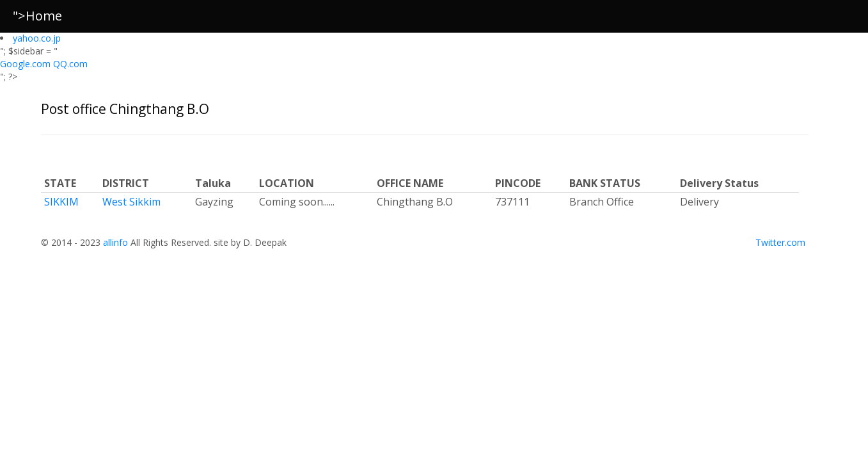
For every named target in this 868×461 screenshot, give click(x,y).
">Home (37, 16)
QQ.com (70, 64)
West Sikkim (131, 202)
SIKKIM (61, 202)
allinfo (115, 242)
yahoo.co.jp (37, 38)
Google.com (27, 64)
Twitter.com (780, 242)
